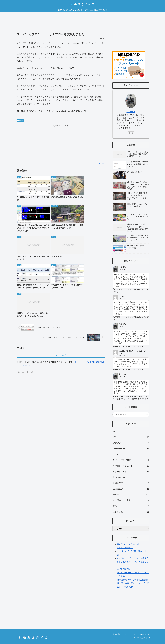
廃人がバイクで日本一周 (128, 544)
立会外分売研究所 (125, 587)
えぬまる (131, 112)
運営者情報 (116, 634)
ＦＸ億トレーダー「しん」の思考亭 (133, 558)
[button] (147, 414)
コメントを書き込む (61, 293)
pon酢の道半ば (123, 569)
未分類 (20, 121)
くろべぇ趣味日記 (125, 548)
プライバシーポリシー (130, 634)
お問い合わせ (145, 634)
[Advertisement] (61, 24)
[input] (131, 415)
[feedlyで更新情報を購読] (129, 133)
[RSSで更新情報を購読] (132, 133)
